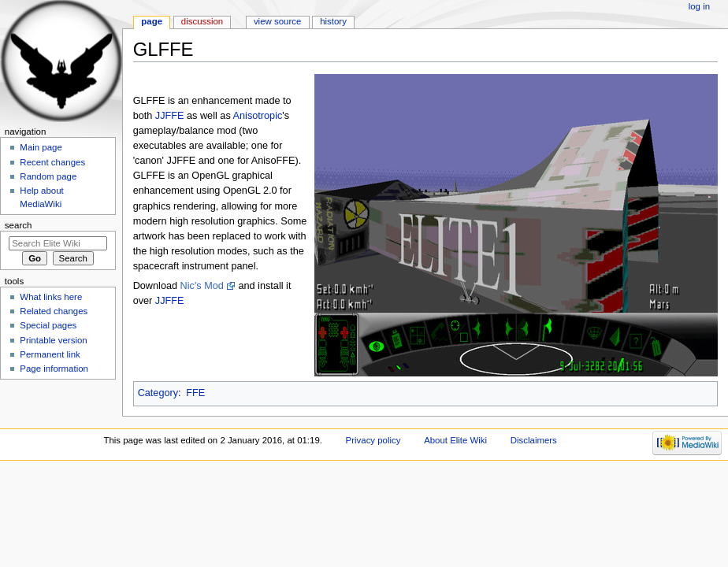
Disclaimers (534, 440)
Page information (54, 369)
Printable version (53, 340)
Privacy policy (373, 440)
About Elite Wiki (455, 440)
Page (152, 21)
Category (158, 393)
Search (19, 225)
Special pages (48, 325)
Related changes (54, 311)
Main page (41, 147)
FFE (195, 393)
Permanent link (50, 354)
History (333, 21)
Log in (699, 6)
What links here (51, 297)
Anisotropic (258, 116)
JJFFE (170, 116)
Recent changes (52, 162)
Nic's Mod (202, 286)
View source (277, 21)
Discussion (202, 21)
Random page (48, 176)
